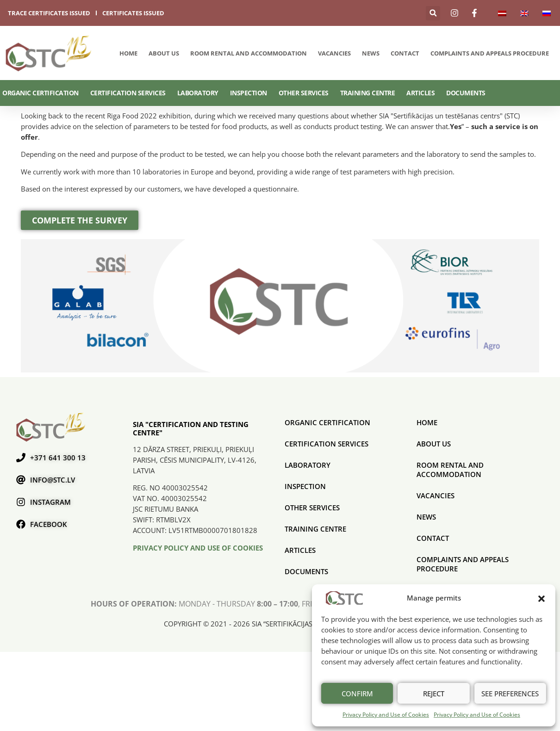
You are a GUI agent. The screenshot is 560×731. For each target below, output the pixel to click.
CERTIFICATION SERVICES (128, 93)
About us (164, 53)
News (371, 53)
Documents (466, 93)
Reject (434, 694)
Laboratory (198, 93)
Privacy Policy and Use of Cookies (386, 715)
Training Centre (368, 93)
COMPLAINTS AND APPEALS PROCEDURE (490, 53)
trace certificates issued (49, 13)
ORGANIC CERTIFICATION (40, 93)
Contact (405, 53)
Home (128, 53)
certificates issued (133, 13)
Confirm (357, 694)
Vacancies (334, 53)
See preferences (510, 694)
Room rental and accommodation (249, 53)
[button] (541, 598)
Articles (420, 93)
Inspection (249, 93)
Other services (304, 93)
